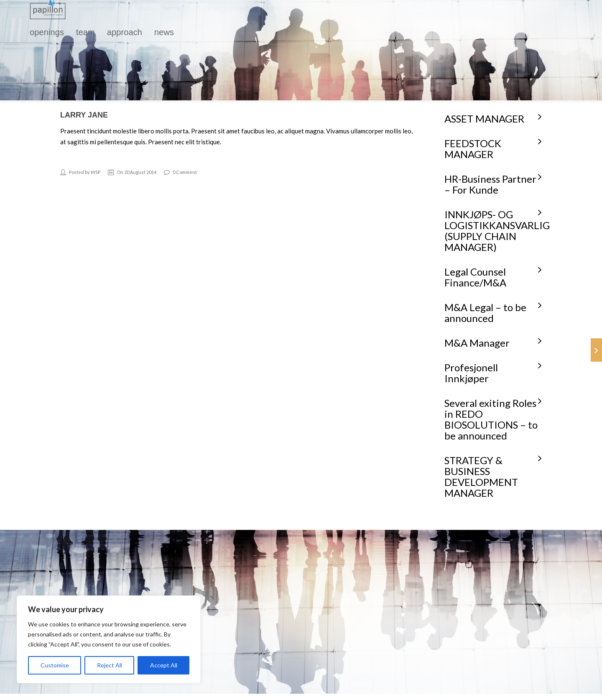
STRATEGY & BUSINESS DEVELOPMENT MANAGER (481, 476)
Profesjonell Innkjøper (471, 373)
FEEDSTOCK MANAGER (473, 149)
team (85, 32)
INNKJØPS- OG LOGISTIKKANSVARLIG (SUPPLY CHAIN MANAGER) (497, 231)
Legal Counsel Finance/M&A (475, 277)
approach (125, 32)
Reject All (110, 665)
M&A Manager (477, 343)
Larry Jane (84, 115)
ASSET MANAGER (484, 119)
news (164, 32)
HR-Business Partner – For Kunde (490, 184)
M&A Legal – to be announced (485, 313)
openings (47, 32)
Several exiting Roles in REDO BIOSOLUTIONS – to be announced (491, 419)
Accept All (164, 665)
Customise (55, 665)
